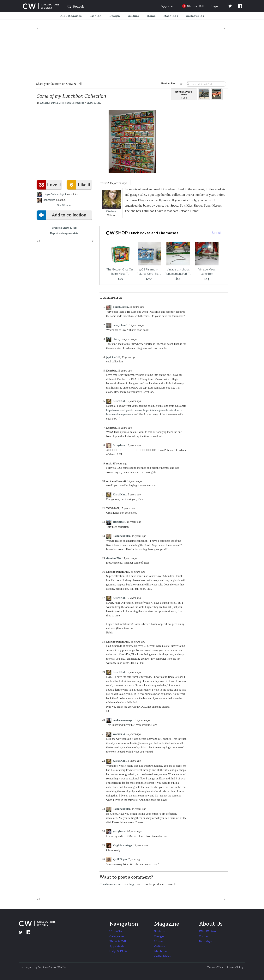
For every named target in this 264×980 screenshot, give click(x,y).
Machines (161, 951)
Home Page (117, 931)
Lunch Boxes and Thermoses (68, 103)
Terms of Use (215, 967)
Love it (50, 185)
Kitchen (44, 103)
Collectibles (162, 956)
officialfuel (119, 522)
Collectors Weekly (41, 6)
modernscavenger (123, 720)
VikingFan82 (120, 307)
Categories (117, 936)
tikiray (117, 339)
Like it (79, 185)
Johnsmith (49, 200)
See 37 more (64, 205)
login (133, 884)
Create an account (112, 884)
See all (216, 233)
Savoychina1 (120, 325)
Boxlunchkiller (122, 536)
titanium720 (114, 558)
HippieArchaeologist (55, 194)
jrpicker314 (113, 357)
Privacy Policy (235, 967)
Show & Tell (93, 103)
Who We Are (207, 931)
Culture (160, 946)
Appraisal (168, 6)
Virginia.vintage (122, 845)
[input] (104, 7)
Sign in (216, 6)
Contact (204, 936)
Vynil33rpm (120, 859)
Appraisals (117, 946)
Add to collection (62, 215)
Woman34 (119, 734)
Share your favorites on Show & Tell (59, 84)
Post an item (168, 83)
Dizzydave (119, 445)
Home (158, 941)
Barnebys (205, 941)
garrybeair (119, 831)
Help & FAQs (118, 951)
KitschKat (111, 201)
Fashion (160, 931)
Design (159, 936)
